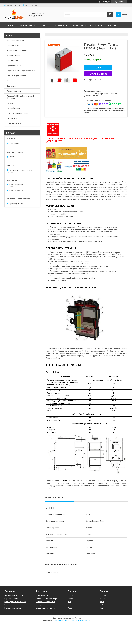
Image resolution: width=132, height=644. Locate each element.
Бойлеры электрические (46, 602)
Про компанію (79, 25)
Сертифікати (96, 25)
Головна (11, 25)
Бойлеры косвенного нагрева (48, 599)
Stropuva (103, 596)
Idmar (102, 602)
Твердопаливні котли (16, 40)
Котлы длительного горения (15, 602)
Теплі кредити (60, 25)
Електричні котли (14, 123)
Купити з (98, 74)
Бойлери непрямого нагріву (18, 113)
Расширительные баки (13, 608)
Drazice (102, 608)
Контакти (112, 25)
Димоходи (11, 86)
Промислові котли (14, 66)
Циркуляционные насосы (46, 608)
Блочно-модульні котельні (18, 76)
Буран (70, 596)
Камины (10, 81)
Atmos (70, 599)
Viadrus (102, 599)
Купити (98, 68)
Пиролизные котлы (12, 599)
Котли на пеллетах (15, 56)
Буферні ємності (14, 108)
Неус (70, 605)
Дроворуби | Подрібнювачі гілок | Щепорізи (20, 97)
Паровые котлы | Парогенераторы (21, 71)
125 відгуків (106, 2)
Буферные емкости (44, 605)
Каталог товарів (27, 25)
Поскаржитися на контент (62, 620)
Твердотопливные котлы (14, 596)
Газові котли (12, 118)
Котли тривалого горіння (17, 50)
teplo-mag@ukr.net (16, 204)
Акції (44, 25)
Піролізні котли (13, 45)
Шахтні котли (12, 61)
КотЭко (102, 605)
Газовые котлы (42, 596)
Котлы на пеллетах (12, 605)
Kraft (70, 602)
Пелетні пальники (14, 91)
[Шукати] (110, 14)
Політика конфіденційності (81, 620)
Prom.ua (78, 618)
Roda (70, 608)
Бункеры (10, 103)
